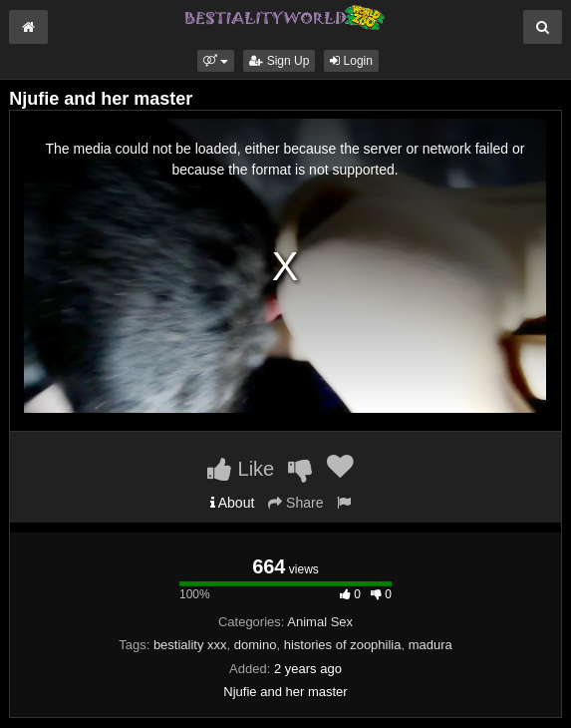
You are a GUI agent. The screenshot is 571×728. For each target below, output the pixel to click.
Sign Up (279, 61)
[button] (216, 61)
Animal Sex (320, 622)
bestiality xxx (190, 645)
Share (295, 503)
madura (430, 645)
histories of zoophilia (343, 645)
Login (351, 61)
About (233, 503)
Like (241, 469)
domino (256, 645)
